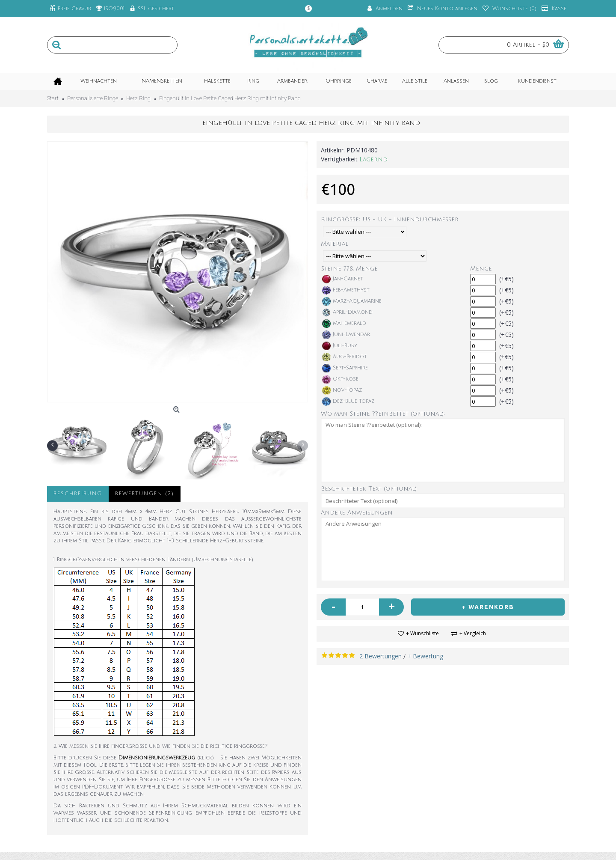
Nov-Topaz (342, 390)
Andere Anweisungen (357, 513)
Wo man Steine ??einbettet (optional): (383, 414)
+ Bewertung (425, 656)
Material (335, 244)
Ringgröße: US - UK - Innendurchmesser (390, 219)
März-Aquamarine (352, 301)
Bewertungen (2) (145, 494)
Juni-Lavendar (346, 335)
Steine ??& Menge (349, 269)
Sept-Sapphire (345, 368)
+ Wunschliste (422, 633)
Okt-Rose (340, 379)
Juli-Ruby (340, 346)
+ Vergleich (473, 633)
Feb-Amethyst (346, 290)
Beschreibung (78, 494)
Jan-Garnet (343, 279)
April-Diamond (347, 312)
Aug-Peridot (345, 357)
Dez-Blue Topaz (348, 402)
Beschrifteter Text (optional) (369, 489)
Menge (481, 269)
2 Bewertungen (381, 656)
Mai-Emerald (344, 324)
